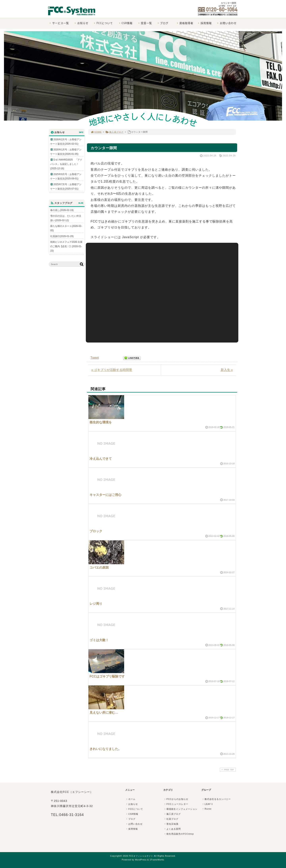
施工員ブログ (114, 132)
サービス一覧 (59, 23)
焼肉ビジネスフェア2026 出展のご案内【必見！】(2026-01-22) (66, 246)
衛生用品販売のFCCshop (179, 834)
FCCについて (103, 23)
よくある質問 (172, 829)
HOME (96, 132)
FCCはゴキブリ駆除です (107, 676)
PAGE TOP (227, 770)
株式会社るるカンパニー (216, 799)
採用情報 (204, 23)
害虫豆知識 (171, 824)
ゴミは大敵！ (99, 640)
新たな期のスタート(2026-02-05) (66, 228)
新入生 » (227, 370)
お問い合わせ (227, 23)
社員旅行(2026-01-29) (62, 236)
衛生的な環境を (101, 422)
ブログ (163, 23)
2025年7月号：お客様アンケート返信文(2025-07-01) (66, 187)
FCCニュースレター (176, 804)
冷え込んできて (101, 459)
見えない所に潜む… (104, 713)
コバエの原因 (99, 568)
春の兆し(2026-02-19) (62, 210)
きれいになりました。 (105, 749)
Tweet (95, 358)
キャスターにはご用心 (105, 495)
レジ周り (96, 604)
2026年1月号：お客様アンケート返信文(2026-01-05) (66, 152)
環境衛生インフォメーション (181, 809)
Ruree (207, 809)
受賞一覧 (145, 23)
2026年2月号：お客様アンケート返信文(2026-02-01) (66, 142)
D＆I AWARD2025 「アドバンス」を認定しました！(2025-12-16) (66, 164)
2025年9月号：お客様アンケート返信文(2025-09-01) (66, 176)
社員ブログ (171, 819)
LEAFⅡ (208, 804)
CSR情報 (125, 23)
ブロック (96, 531)
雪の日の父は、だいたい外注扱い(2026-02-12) (66, 218)
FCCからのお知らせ (176, 799)
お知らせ (81, 23)
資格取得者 (185, 23)
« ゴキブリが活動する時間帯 (112, 370)
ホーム (130, 799)
